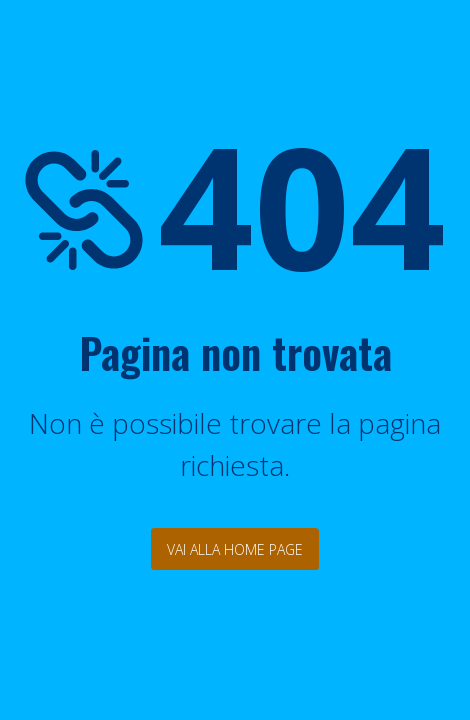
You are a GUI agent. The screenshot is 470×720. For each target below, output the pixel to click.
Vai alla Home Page (235, 549)
